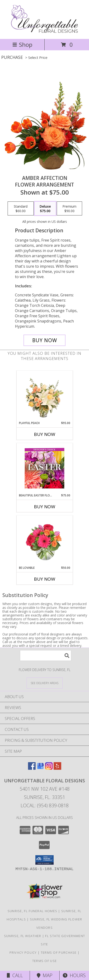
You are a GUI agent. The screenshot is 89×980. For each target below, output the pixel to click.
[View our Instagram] (49, 768)
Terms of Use (45, 961)
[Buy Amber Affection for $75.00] (45, 340)
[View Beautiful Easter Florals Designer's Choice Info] (44, 468)
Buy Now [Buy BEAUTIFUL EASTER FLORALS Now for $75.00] (45, 507)
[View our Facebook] (32, 768)
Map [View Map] (45, 975)
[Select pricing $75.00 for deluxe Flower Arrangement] (45, 209)
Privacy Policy (23, 952)
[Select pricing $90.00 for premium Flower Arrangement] (69, 209)
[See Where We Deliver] (45, 683)
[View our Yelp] (57, 768)
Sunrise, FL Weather (23, 936)
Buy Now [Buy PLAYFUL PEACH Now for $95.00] (45, 434)
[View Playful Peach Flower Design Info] (44, 396)
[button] (44, 860)
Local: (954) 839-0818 (45, 805)
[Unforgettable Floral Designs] (44, 32)
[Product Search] (46, 656)
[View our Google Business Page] (40, 768)
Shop (22, 44)
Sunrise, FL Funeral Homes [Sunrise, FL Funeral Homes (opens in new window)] (33, 911)
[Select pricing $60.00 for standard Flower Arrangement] (21, 209)
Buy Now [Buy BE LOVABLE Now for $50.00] (45, 579)
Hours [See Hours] (74, 975)
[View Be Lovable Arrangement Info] (44, 541)
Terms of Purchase (59, 952)
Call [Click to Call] (15, 975)
